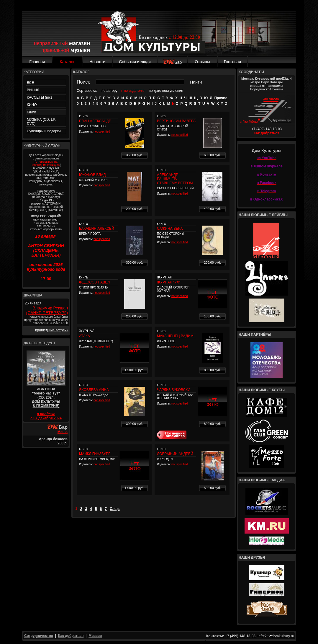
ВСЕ (30, 83)
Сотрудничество (39, 636)
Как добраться (267, 133)
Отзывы (202, 62)
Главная (37, 62)
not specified (102, 132)
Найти (196, 82)
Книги (31, 112)
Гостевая (232, 62)
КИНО (32, 105)
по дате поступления (166, 91)
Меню (63, 432)
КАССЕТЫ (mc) (39, 97)
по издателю (134, 91)
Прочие (221, 98)
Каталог (67, 62)
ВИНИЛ (33, 90)
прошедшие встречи (52, 330)
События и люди (135, 62)
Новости (97, 62)
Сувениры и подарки (44, 131)
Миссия (95, 636)
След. (115, 509)
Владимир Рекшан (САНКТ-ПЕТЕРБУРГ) (47, 310)
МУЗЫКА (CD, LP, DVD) (41, 122)
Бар (172, 62)
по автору (109, 91)
